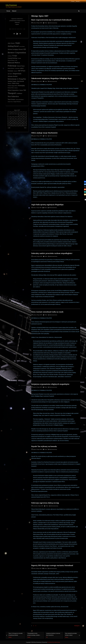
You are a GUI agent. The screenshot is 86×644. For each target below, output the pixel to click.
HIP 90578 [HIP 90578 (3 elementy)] (10, 74)
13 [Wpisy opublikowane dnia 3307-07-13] (14, 120)
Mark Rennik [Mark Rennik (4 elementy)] (20, 81)
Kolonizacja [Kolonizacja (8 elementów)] (12, 79)
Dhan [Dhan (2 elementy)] (16, 60)
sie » (25, 128)
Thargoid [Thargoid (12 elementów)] (12, 93)
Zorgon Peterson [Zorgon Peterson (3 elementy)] (17, 102)
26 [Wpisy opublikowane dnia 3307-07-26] (12, 125)
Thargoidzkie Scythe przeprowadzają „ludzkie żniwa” (33, 634)
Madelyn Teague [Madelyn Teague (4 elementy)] (12, 81)
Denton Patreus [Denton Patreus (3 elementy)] (11, 60)
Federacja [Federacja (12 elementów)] (12, 66)
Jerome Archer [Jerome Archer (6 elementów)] (13, 76)
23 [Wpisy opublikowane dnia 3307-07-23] (23, 122)
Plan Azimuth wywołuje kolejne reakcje (71, 634)
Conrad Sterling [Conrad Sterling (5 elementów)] (12, 58)
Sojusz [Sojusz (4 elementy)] (21, 90)
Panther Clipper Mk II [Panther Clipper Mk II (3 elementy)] (12, 86)
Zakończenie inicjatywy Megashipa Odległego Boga (51, 78)
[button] (14, 34)
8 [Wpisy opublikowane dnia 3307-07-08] (20, 118)
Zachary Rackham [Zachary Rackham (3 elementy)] (20, 100)
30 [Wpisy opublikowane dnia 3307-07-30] (23, 125)
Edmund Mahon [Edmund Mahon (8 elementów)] (14, 63)
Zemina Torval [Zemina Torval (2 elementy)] (10, 102)
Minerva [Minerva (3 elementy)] (10, 83)
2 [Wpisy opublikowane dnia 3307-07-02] (23, 115)
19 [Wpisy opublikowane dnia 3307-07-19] (12, 122)
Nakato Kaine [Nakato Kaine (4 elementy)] (16, 83)
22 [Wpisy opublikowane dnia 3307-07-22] (20, 122)
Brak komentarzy (53, 23)
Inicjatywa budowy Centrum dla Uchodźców (53, 634)
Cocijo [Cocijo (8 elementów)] (15, 56)
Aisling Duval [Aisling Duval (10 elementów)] (13, 46)
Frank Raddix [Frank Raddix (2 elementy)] (17, 68)
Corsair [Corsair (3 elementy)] (19, 58)
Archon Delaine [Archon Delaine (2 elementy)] (22, 46)
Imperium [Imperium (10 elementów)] (17, 73)
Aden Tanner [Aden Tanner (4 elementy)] (11, 43)
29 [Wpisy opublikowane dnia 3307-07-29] (20, 125)
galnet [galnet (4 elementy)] (22, 68)
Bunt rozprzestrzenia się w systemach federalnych (51, 20)
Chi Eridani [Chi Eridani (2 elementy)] (10, 56)
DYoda (46, 23)
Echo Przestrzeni (11, 5)
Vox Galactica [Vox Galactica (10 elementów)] (13, 96)
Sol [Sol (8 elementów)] (25, 90)
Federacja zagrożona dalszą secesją (45, 503)
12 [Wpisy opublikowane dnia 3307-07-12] (12, 120)
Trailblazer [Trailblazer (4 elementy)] (19, 93)
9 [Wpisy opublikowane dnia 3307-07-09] (23, 118)
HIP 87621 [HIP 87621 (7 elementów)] (22, 71)
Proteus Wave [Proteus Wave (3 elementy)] (11, 88)
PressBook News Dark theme (54, 642)
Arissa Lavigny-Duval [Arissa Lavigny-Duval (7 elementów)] (15, 49)
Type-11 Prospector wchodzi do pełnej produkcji (16, 634)
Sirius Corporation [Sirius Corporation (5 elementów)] (13, 90)
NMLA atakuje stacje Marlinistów (44, 133)
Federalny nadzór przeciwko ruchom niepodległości (52, 253)
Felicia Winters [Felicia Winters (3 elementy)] (11, 68)
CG (47, 637)
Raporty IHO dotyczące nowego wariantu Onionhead (52, 565)
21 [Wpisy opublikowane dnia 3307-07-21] (17, 122)
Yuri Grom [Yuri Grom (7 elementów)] (11, 99)
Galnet (10, 637)
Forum (73, 1)
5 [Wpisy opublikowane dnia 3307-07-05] (12, 118)
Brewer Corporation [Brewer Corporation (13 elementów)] (17, 52)
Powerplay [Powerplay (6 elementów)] (21, 86)
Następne (77, 626)
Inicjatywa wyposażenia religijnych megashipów (50, 384)
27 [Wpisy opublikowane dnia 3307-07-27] (14, 125)
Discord (78, 1)
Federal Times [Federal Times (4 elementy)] (21, 66)
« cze (9, 128)
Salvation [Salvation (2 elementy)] (16, 88)
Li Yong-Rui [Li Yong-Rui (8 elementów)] (22, 79)
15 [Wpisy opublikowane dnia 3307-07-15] (20, 120)
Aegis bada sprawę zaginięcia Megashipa (47, 205)
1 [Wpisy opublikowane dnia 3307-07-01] (20, 115)
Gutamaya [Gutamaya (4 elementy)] (10, 71)
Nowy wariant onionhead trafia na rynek (47, 312)
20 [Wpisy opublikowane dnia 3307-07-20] (14, 122)
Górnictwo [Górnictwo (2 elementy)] (16, 71)
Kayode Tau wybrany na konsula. (44, 446)
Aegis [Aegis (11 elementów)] (18, 43)
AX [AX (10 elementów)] (25, 49)
